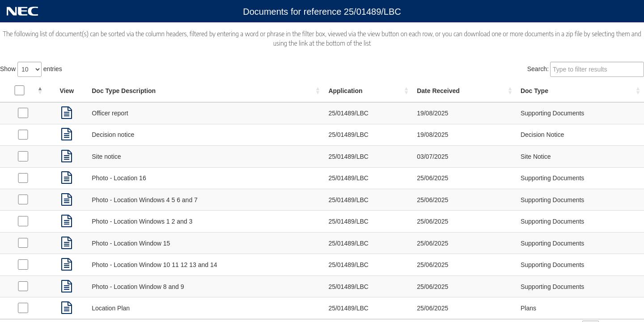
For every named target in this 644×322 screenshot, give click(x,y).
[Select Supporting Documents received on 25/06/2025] (23, 178)
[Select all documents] (19, 90)
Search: (586, 69)
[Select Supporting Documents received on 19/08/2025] (23, 113)
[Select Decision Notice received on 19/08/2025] (23, 135)
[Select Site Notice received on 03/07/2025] (23, 156)
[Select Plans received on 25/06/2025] (23, 308)
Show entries (31, 69)
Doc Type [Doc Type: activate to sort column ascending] (534, 91)
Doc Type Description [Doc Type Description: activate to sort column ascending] (124, 91)
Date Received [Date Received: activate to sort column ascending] (438, 91)
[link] (67, 113)
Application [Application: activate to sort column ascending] (345, 91)
